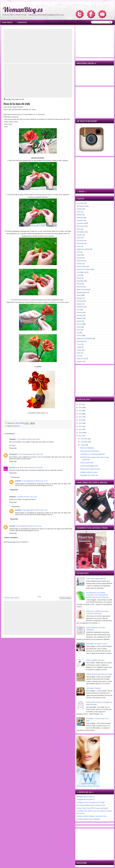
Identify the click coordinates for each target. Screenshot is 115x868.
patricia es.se (14, 467)
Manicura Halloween (87, 448)
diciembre (84, 439)
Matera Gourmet (82, 289)
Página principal (7, 22)
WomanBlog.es (23, 9)
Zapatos (79, 362)
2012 (81, 433)
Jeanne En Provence (84, 269)
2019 (81, 411)
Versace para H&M (87, 463)
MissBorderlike (82, 292)
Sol (78, 333)
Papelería (80, 307)
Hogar (79, 255)
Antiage (79, 209)
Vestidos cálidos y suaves (89, 472)
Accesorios (80, 203)
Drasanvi (80, 235)
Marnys (79, 284)
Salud (79, 327)
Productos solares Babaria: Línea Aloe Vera (92, 816)
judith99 (18, 481)
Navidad (79, 298)
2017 (81, 417)
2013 (81, 429)
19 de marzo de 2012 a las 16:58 (31, 467)
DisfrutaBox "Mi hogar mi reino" (97, 644)
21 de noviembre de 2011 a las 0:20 (31, 454)
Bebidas (79, 215)
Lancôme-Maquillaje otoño (89, 466)
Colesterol (80, 220)
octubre (83, 445)
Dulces (79, 238)
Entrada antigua (65, 598)
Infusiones (80, 261)
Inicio (39, 597)
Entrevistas (80, 243)
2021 (81, 404)
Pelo (78, 310)
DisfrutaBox (81, 232)
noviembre (84, 442)
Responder (13, 448)
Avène (79, 212)
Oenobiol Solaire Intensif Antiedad (88, 819)
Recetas (79, 315)
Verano (79, 350)
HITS (78, 252)
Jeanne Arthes (82, 266)
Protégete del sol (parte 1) (85, 797)
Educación (80, 241)
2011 (81, 436)
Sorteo (79, 336)
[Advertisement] (38, 46)
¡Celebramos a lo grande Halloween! (93, 454)
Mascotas (80, 287)
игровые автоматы (19, 1)
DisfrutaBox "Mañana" (94, 688)
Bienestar (80, 218)
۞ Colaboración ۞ (22, 22)
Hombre (79, 258)
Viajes (79, 353)
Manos (79, 278)
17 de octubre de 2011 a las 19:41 (28, 439)
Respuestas (16, 477)
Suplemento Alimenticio (85, 338)
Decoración (16, 426)
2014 (81, 426)
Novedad (80, 301)
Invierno (79, 264)
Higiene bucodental (83, 249)
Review (79, 324)
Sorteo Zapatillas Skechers (95, 660)
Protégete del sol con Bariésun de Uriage (91, 802)
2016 (81, 420)
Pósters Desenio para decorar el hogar (99, 674)
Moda (79, 295)
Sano (78, 330)
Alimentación (81, 206)
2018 (81, 414)
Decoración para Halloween (90, 451)
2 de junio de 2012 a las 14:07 (27, 497)
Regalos (79, 318)
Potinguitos (13, 454)
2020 (81, 407)
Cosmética (80, 223)
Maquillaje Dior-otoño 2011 (89, 475)
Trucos (79, 344)
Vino (78, 356)
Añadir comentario (11, 538)
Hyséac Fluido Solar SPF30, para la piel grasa (92, 808)
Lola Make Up (81, 272)
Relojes (79, 321)
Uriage (79, 347)
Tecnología (80, 341)
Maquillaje (80, 281)
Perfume (80, 313)
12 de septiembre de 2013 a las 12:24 (34, 481)
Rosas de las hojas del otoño (90, 469)
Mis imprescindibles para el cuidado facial (91, 805)
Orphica (79, 304)
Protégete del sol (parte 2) (85, 799)
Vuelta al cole (81, 359)
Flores (79, 246)
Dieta (78, 229)
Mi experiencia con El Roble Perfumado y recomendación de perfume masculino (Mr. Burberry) (98, 595)
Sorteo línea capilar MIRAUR (96, 579)
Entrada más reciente (12, 598)
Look (78, 275)
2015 (81, 423)
